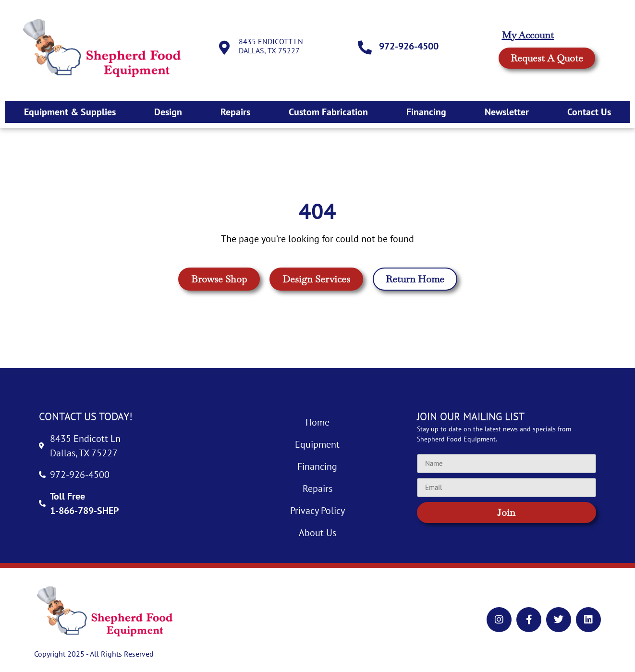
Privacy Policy (317, 511)
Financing (426, 112)
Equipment (317, 444)
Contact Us (589, 112)
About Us (317, 533)
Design (168, 112)
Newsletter (507, 112)
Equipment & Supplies (70, 112)
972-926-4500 (409, 46)
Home (317, 422)
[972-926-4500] (365, 48)
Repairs (235, 112)
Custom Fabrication (328, 112)
